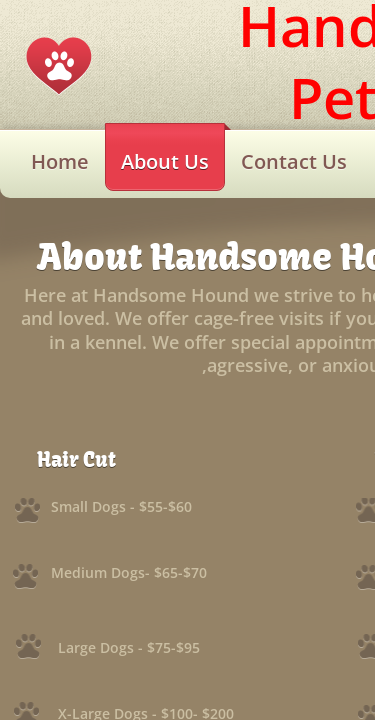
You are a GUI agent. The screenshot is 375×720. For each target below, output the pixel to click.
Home (60, 161)
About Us (165, 161)
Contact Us (294, 161)
